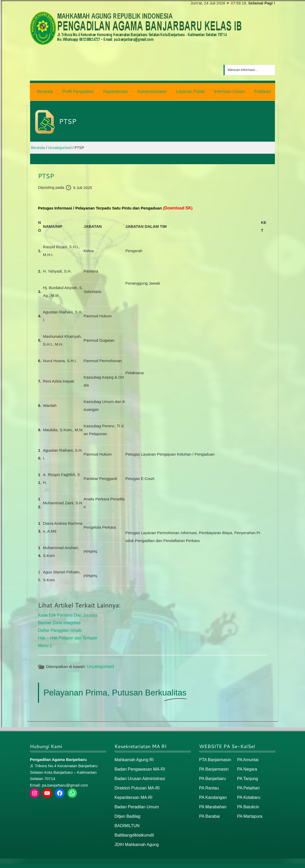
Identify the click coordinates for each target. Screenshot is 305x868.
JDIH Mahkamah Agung (135, 837)
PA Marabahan (212, 801)
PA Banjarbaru (212, 774)
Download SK (177, 206)
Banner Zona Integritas (58, 620)
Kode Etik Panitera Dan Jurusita (66, 613)
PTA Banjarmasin (214, 756)
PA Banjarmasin (213, 765)
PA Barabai (209, 810)
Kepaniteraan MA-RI (132, 792)
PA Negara (246, 765)
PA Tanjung (247, 774)
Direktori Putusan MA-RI (136, 783)
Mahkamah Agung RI (133, 756)
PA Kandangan (212, 792)
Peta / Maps (263, 862)
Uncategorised (100, 663)
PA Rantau (208, 783)
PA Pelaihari (248, 783)
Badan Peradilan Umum (135, 801)
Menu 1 (45, 642)
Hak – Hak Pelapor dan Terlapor (66, 635)
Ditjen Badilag (127, 810)
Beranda (221, 862)
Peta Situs (241, 862)
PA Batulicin (248, 801)
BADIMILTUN (126, 819)
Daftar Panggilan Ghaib (58, 627)
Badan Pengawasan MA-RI (138, 765)
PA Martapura (249, 810)
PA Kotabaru (248, 792)
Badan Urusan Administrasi (138, 774)
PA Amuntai (247, 756)
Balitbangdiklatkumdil (133, 828)
